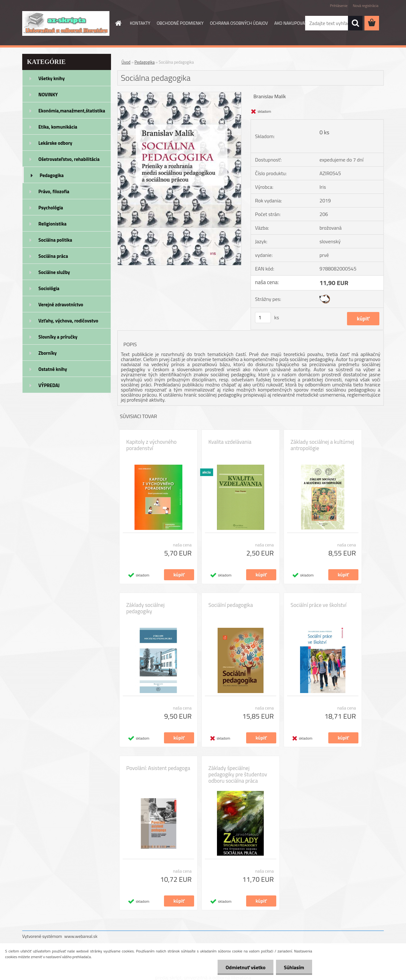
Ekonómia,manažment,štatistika (72, 111)
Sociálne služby (54, 272)
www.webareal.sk (81, 936)
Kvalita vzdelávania (230, 442)
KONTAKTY (140, 23)
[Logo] (66, 23)
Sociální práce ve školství (318, 605)
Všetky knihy (52, 78)
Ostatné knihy (53, 369)
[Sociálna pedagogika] (179, 95)
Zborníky (47, 353)
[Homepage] (118, 23)
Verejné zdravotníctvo (61, 305)
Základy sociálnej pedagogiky (145, 608)
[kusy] (263, 318)
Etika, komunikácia (58, 127)
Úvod (126, 62)
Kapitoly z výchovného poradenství (151, 445)
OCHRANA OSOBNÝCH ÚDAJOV (239, 23)
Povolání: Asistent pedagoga (158, 768)
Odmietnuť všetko (246, 967)
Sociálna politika (55, 240)
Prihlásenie (339, 6)
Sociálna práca (53, 256)
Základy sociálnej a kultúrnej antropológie (322, 445)
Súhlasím (294, 967)
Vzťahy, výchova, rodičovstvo (68, 321)
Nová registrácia (366, 6)
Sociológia (49, 288)
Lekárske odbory (55, 143)
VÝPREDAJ (49, 385)
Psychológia (51, 208)
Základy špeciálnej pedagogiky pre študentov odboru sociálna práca (238, 774)
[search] (355, 23)
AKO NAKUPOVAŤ (291, 23)
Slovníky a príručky (58, 337)
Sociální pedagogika (231, 605)
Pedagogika (52, 175)
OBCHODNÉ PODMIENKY (180, 23)
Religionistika (52, 224)
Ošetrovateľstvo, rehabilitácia (69, 159)
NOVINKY (48, 95)
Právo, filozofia (54, 191)
